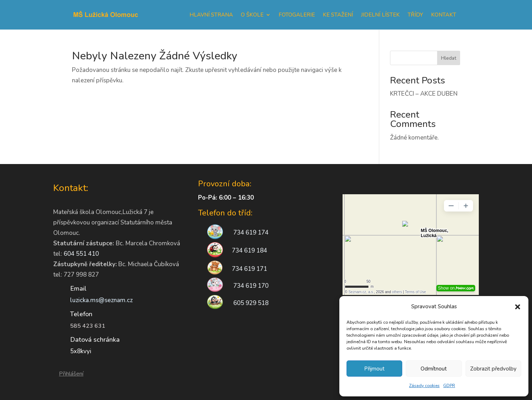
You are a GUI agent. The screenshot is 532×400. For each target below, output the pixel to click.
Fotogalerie (297, 15)
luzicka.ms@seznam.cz (101, 300)
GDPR (449, 386)
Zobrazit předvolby (493, 369)
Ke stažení (338, 15)
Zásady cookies (424, 386)
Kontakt (444, 15)
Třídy (415, 15)
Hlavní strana (211, 15)
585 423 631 (88, 326)
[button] (518, 307)
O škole (252, 15)
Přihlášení (71, 374)
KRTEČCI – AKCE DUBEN (424, 94)
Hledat (449, 58)
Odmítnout (434, 369)
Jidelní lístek (380, 15)
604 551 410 (81, 254)
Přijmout (374, 369)
